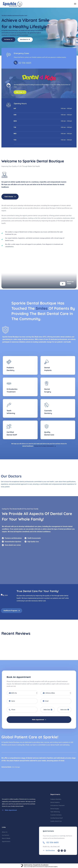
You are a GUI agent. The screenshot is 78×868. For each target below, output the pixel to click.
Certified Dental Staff (57, 818)
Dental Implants (55, 802)
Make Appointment (39, 720)
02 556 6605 (25, 63)
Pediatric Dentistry (56, 799)
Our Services (8, 39)
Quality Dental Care (56, 821)
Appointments (6, 841)
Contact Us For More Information (45, 446)
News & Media (6, 838)
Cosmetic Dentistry (56, 815)
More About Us (25, 39)
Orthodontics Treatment (57, 806)
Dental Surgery (55, 809)
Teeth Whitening (55, 812)
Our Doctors (5, 835)
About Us (5, 832)
